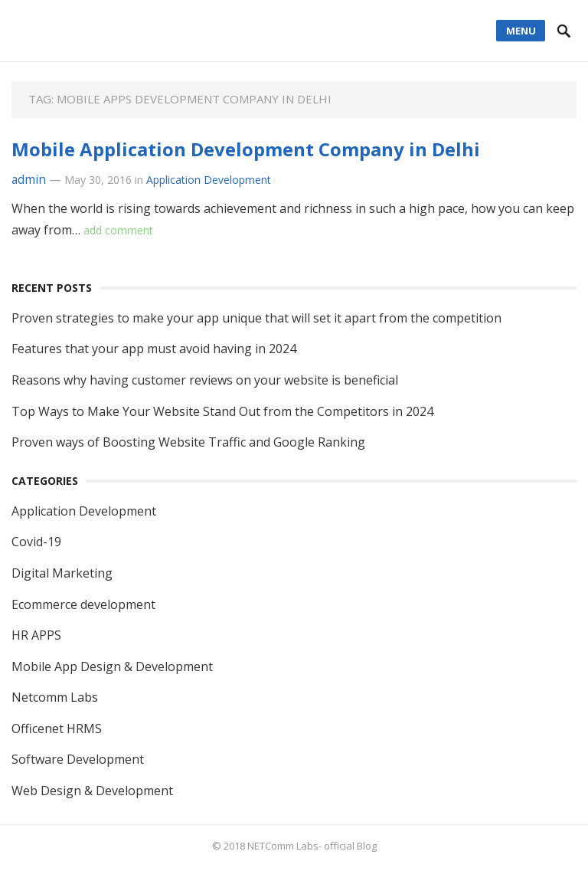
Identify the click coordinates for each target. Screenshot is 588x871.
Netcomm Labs (55, 697)
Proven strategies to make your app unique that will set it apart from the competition (256, 318)
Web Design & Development (92, 791)
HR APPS (36, 635)
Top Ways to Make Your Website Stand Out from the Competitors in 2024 (222, 411)
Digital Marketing (62, 573)
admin (29, 180)
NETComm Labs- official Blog (312, 846)
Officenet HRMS (57, 729)
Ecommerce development (83, 604)
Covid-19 (36, 542)
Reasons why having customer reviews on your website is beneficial (205, 380)
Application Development (209, 180)
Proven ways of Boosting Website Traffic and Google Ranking (188, 442)
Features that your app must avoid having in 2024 (154, 349)
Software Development (78, 759)
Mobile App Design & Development (112, 666)
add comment (118, 230)
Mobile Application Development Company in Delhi (246, 149)
